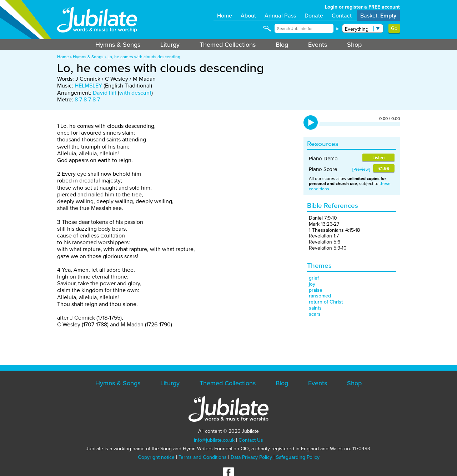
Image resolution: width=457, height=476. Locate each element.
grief (314, 278)
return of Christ (326, 302)
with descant (135, 93)
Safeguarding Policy (298, 457)
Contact (342, 16)
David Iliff (105, 93)
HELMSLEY (88, 86)
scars (315, 314)
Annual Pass (280, 16)
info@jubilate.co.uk (214, 440)
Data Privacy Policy (251, 457)
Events (318, 45)
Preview (361, 169)
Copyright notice (156, 457)
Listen (378, 158)
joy (312, 284)
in (338, 29)
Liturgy (170, 45)
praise (316, 290)
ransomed (320, 296)
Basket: (378, 16)
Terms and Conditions (203, 457)
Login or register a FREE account (362, 7)
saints (315, 308)
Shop (354, 45)
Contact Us (251, 440)
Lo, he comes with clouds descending (144, 57)
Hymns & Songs (118, 45)
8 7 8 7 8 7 (87, 99)
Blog (282, 45)
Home (225, 16)
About (248, 16)
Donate (314, 16)
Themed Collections (228, 45)
